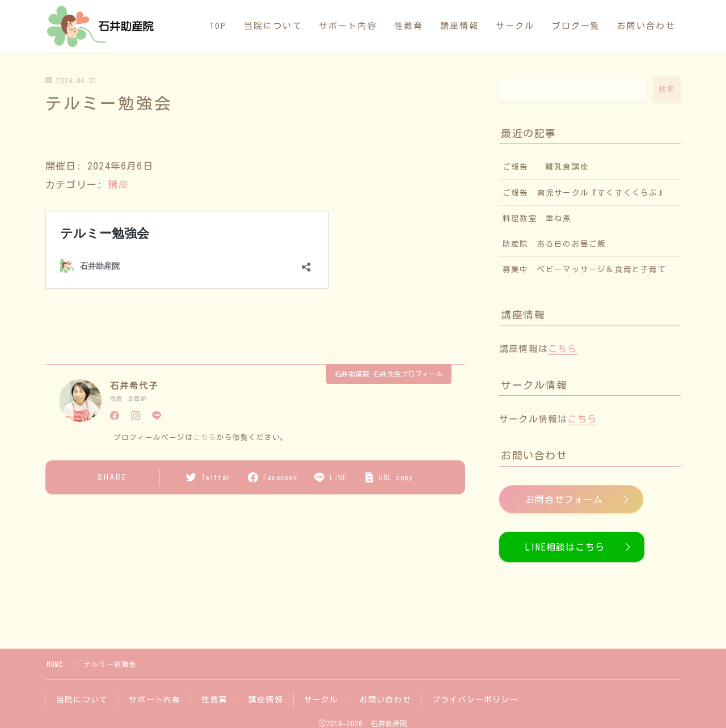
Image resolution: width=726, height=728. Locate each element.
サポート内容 (348, 26)
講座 (118, 185)
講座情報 (459, 26)
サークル (515, 26)
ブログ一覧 (576, 26)
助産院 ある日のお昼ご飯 (554, 244)
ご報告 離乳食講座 (546, 167)
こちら (205, 437)
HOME (55, 664)
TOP (218, 26)
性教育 (409, 26)
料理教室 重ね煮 (537, 218)
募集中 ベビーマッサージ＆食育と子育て (589, 269)
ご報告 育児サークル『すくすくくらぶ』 (584, 193)
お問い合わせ (646, 26)
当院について (273, 26)
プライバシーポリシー (475, 700)
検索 (667, 89)
